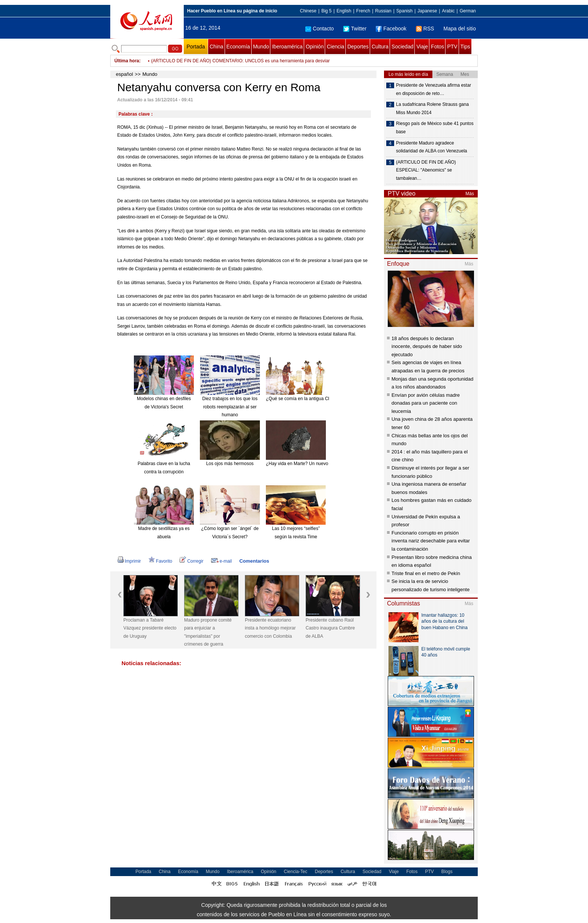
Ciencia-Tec (296, 872)
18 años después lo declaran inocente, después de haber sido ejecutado (427, 346)
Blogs (447, 872)
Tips (465, 47)
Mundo (261, 47)
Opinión (315, 47)
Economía (238, 47)
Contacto (319, 29)
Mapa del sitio (460, 29)
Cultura (380, 47)
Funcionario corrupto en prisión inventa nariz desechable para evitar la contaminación (431, 541)
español (124, 74)
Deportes (358, 47)
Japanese (427, 11)
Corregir (191, 561)
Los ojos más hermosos (230, 464)
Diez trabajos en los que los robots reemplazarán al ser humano (230, 407)
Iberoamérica (287, 47)
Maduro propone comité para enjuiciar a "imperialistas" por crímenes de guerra (208, 632)
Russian (383, 11)
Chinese (308, 11)
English (344, 11)
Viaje (422, 47)
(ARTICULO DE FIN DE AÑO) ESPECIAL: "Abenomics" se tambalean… (426, 170)
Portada (196, 47)
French (363, 11)
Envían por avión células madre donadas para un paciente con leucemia (426, 403)
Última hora (127, 61)
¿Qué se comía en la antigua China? (302, 399)
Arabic (448, 11)
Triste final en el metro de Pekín (426, 573)
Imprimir (129, 561)
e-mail (222, 561)
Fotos (437, 47)
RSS (425, 29)
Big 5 (326, 11)
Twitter (355, 29)
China (217, 47)
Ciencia (335, 47)
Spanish (404, 11)
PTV (452, 47)
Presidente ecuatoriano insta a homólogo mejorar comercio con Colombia (270, 628)
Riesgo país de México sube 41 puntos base (435, 128)
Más (470, 194)
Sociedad (402, 47)
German (468, 11)
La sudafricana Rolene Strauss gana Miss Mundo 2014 (432, 108)
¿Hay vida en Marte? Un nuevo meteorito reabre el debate (324, 464)
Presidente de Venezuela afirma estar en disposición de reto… (433, 89)
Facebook (391, 29)
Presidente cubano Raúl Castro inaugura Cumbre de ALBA (330, 628)
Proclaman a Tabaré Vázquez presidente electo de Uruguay (150, 628)
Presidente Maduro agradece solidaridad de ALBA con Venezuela (431, 147)
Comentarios (254, 561)
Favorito (160, 561)
